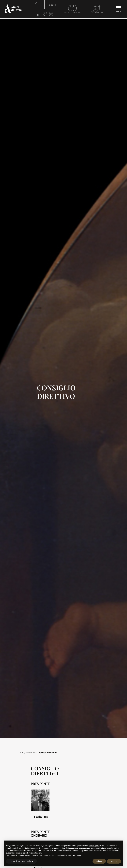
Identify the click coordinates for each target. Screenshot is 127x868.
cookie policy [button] (113, 848)
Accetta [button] (114, 861)
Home (21, 753)
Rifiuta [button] (99, 861)
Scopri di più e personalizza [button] (21, 861)
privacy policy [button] (95, 846)
